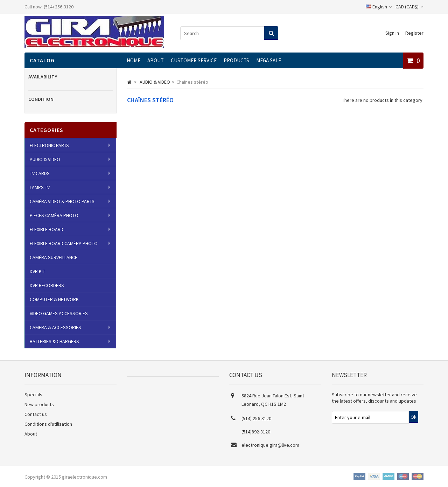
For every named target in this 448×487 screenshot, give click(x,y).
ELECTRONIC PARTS (49, 145)
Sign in (392, 33)
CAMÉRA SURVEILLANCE (54, 257)
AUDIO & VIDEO (45, 159)
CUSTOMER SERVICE (194, 60)
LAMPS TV (40, 187)
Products (236, 60)
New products (39, 404)
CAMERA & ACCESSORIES (55, 327)
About (156, 60)
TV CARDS (40, 173)
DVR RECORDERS (47, 285)
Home (134, 60)
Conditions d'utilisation (48, 424)
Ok (414, 417)
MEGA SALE (269, 60)
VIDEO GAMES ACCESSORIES (59, 313)
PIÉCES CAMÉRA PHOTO (54, 215)
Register (414, 33)
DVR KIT (37, 271)
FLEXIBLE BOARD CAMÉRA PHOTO (64, 243)
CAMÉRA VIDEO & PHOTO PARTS (62, 201)
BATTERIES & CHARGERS (54, 341)
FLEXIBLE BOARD (47, 229)
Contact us (36, 414)
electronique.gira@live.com (270, 445)
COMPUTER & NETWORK (54, 299)
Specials (33, 395)
